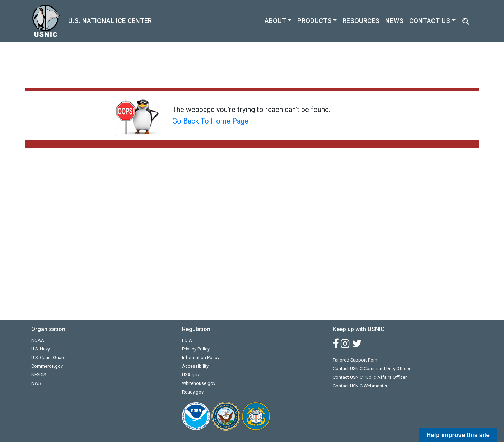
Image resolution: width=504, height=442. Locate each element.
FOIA (187, 340)
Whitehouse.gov (199, 383)
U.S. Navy (41, 349)
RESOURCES (361, 21)
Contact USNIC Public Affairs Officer (370, 377)
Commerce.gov (47, 366)
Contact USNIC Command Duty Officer (372, 369)
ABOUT (275, 21)
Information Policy (201, 357)
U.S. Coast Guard (48, 357)
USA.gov (191, 375)
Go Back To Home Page (210, 121)
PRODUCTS (314, 21)
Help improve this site (458, 435)
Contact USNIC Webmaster (360, 386)
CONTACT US (430, 21)
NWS (36, 383)
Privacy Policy (196, 349)
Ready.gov (193, 392)
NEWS (394, 21)
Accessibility (195, 366)
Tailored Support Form (356, 360)
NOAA (38, 340)
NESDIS (39, 375)
